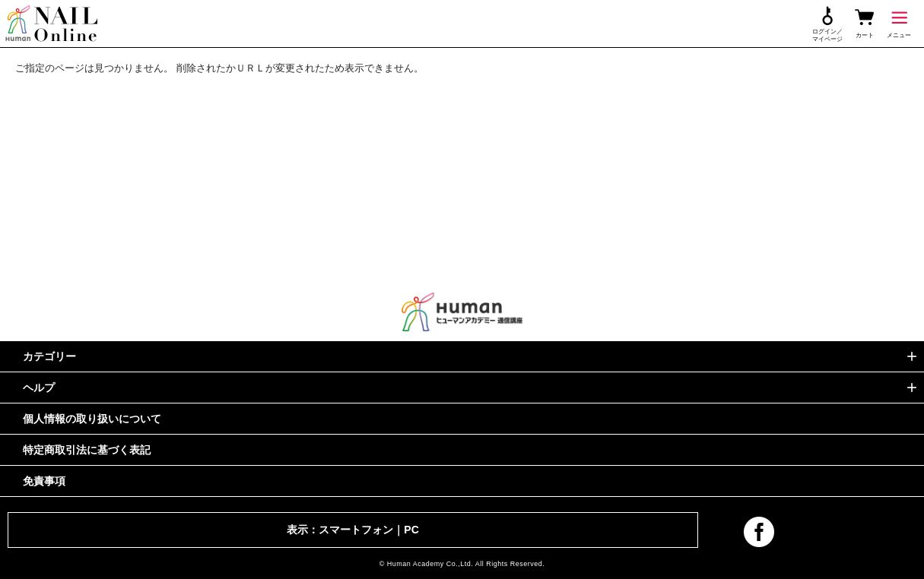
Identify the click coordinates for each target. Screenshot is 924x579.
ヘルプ (39, 388)
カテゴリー (49, 356)
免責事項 (44, 481)
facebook (759, 532)
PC (411, 530)
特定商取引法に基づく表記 (87, 450)
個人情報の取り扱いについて (92, 419)
